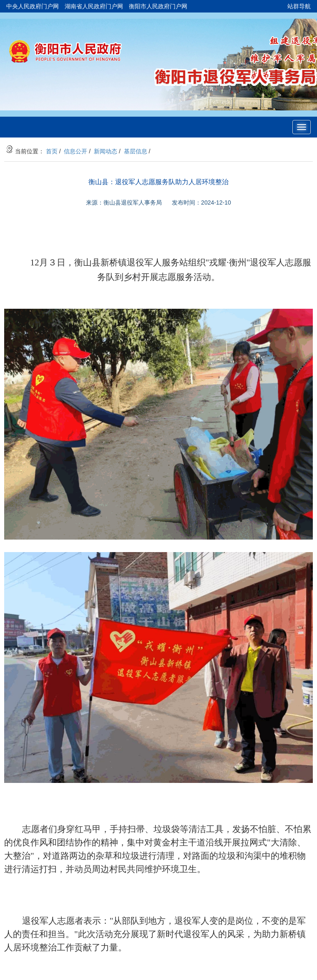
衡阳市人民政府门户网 (158, 6)
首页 (52, 151)
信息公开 (75, 151)
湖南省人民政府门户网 (94, 6)
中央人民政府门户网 (33, 6)
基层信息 (136, 151)
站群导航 (299, 6)
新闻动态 (106, 151)
